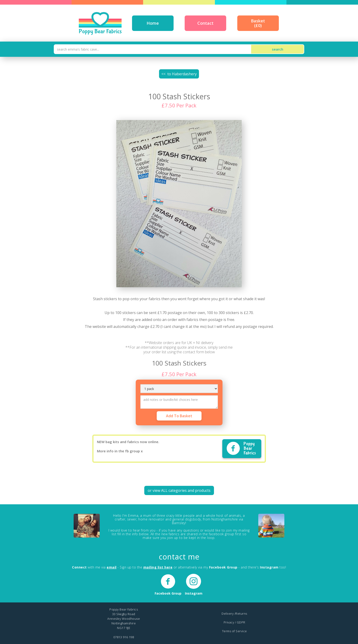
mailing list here (158, 567)
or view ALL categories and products (179, 490)
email (112, 567)
